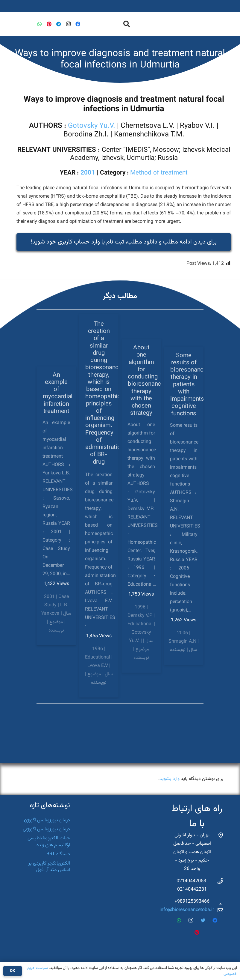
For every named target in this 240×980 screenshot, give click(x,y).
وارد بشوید (170, 779)
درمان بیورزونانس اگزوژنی (46, 829)
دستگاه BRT (58, 854)
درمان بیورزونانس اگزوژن (47, 820)
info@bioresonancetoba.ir (187, 910)
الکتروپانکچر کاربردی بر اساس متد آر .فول (49, 867)
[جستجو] (127, 24)
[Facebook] (78, 24)
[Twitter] (203, 920)
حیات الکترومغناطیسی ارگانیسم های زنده (49, 842)
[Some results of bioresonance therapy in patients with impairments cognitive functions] (184, 506)
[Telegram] (59, 24)
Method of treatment (159, 173)
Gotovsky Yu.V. (92, 126)
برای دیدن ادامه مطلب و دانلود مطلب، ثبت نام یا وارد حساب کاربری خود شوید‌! (124, 242)
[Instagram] (68, 24)
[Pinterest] (49, 24)
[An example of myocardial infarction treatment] (56, 506)
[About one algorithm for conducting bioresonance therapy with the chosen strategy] (141, 506)
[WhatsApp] (40, 24)
